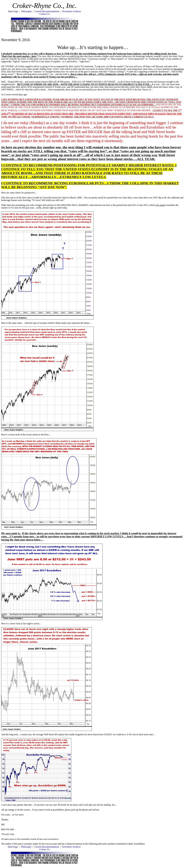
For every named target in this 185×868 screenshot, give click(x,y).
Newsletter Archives (72, 11)
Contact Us (45, 14)
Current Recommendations (47, 11)
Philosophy (27, 11)
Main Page (13, 11)
